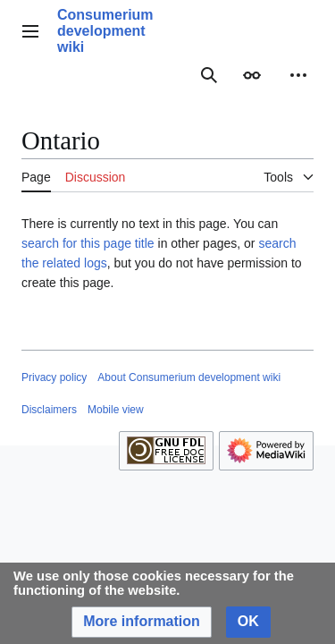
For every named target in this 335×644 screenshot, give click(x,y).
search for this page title (88, 243)
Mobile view (116, 410)
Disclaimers (49, 410)
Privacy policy (54, 377)
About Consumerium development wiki (189, 377)
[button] (142, 622)
